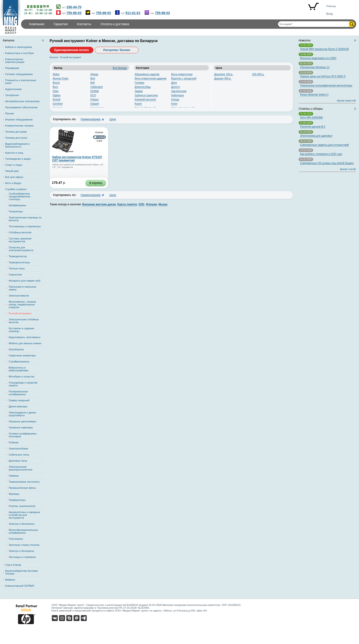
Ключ (174, 104)
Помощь (331, 6)
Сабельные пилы (19, 455)
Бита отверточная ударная (151, 78)
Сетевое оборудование (19, 74)
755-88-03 (74, 13)
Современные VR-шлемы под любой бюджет (327, 163)
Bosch (56, 83)
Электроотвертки (19, 296)
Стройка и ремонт (16, 189)
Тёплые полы (17, 268)
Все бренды (120, 68)
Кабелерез (178, 95)
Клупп (138, 104)
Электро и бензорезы (21, 551)
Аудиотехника (13, 89)
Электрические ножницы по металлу (25, 219)
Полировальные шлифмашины (18, 393)
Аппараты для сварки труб (25, 281)
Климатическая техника (19, 126)
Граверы (14, 476)
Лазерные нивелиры (21, 427)
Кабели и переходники (18, 47)
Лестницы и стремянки (22, 557)
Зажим (139, 91)
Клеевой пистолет (146, 99)
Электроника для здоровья (316, 136)
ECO (93, 95)
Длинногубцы (143, 87)
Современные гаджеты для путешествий (324, 145)
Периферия (12, 68)
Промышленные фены (22, 488)
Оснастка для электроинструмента (21, 249)
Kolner (99, 132)
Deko (56, 91)
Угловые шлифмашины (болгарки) (23, 435)
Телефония (12, 95)
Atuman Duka (60, 78)
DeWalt (95, 91)
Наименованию (91, 119)
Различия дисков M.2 (313, 127)
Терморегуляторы (19, 262)
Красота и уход (14, 153)
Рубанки (14, 442)
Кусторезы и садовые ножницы (22, 330)
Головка (140, 83)
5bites (56, 74)
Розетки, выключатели (22, 506)
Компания (37, 24)
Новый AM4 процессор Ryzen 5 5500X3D (324, 49)
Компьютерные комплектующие (15, 61)
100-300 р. (258, 74)
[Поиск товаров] (313, 24)
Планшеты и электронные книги (21, 82)
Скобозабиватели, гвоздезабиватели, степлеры (20, 196)
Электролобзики (18, 449)
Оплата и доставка (115, 24)
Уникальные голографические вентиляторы (326, 85)
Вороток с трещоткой (184, 78)
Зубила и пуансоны (146, 95)
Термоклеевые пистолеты (24, 482)
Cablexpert (97, 87)
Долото (176, 87)
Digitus (57, 95)
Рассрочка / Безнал (117, 50)
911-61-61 (133, 13)
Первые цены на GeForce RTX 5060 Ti (323, 76)
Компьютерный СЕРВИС (20, 586)
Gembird (58, 104)
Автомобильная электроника (22, 101)
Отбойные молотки (20, 232)
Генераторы (16, 211)
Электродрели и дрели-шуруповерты (23, 414)
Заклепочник (179, 91)
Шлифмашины (17, 205)
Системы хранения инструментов (20, 240)
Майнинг (10, 580)
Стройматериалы (19, 362)
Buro (55, 87)
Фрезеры (14, 494)
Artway (94, 74)
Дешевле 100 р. (224, 74)
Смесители (15, 275)
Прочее (10, 113)
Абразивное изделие (147, 74)
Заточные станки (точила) (24, 545)
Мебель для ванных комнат (25, 343)
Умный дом (12, 171)
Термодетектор (18, 256)
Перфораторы (17, 500)
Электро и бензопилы (22, 524)
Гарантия (61, 24)
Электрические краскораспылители (20, 468)
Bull (92, 83)
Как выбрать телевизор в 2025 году (321, 154)
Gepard (95, 104)
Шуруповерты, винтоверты (25, 337)
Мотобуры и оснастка (21, 376)
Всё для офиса (14, 177)
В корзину (96, 183)
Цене (113, 119)
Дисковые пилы (18, 461)
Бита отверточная (182, 74)
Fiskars (94, 99)
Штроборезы (16, 349)
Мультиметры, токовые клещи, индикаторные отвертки (22, 304)
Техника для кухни (16, 138)
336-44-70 (74, 7)
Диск (174, 83)
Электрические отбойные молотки (24, 321)
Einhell (57, 99)
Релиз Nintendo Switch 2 (314, 94)
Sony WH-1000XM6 (311, 117)
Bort (93, 78)
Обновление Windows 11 (315, 67)
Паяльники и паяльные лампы (22, 288)
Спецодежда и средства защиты (23, 384)
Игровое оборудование (19, 119)
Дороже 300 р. (223, 78)
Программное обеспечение (21, 107)
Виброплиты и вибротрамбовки (18, 369)
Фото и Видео (13, 183)
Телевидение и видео (18, 159)
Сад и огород (13, 565)
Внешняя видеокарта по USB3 (318, 58)
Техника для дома (16, 132)
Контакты (84, 24)
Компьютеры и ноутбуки (19, 53)
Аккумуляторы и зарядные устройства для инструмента (24, 515)
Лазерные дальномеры (22, 421)
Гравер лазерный (19, 400)
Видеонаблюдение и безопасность (17, 145)
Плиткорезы (16, 539)
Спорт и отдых (14, 165)
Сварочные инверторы (22, 355)
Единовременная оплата (71, 50)
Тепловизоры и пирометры (25, 226)
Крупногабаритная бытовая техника (22, 572)
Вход (329, 14)
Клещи (175, 99)
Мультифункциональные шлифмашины (23, 531)
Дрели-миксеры (18, 406)
